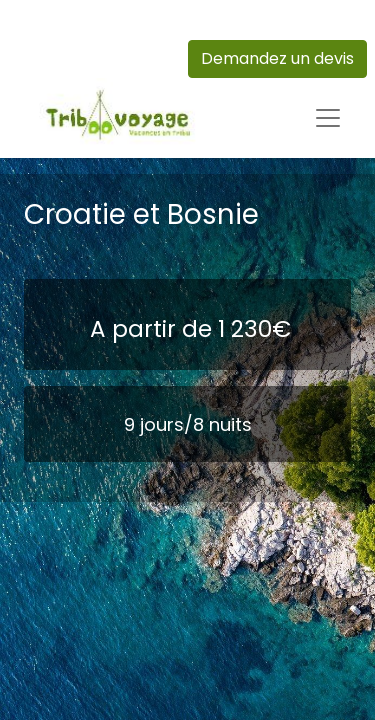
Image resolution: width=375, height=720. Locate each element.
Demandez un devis (277, 58)
